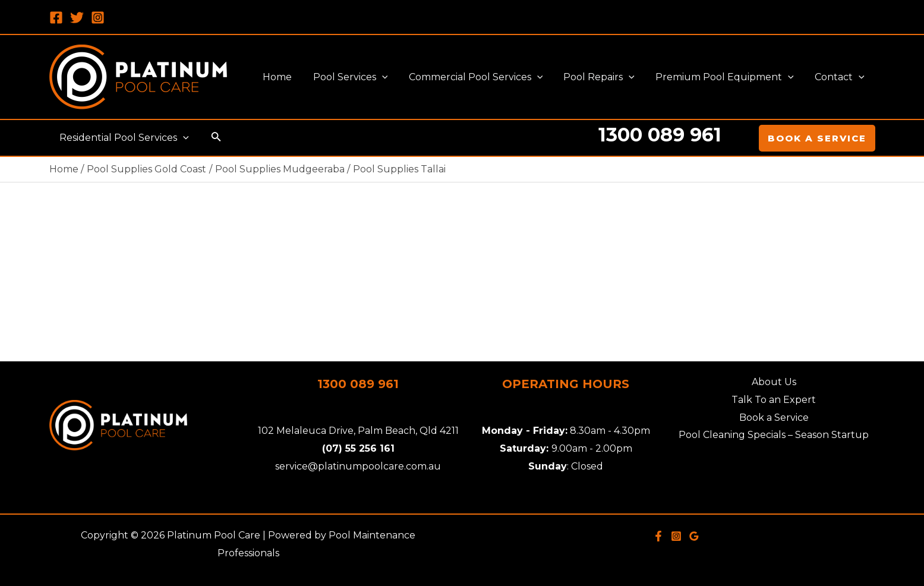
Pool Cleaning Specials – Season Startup (774, 435)
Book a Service (774, 418)
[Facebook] (56, 18)
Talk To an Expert (774, 400)
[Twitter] (77, 18)
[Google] (694, 536)
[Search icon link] (215, 138)
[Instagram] (98, 18)
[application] (391, 77)
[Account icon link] (742, 138)
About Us (774, 382)
